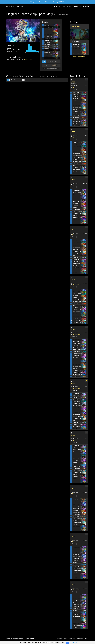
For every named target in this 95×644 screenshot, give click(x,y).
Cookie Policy (80, 639)
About (86, 639)
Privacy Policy (72, 639)
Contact (66, 639)
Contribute (57, 7)
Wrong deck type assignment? (79, 57)
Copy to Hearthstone (77, 87)
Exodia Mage (75, 26)
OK (68, 643)
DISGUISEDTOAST (28, 60)
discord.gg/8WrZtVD (58, 2)
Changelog (60, 639)
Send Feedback (67, 7)
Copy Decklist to (51, 65)
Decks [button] (86, 7)
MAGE (73, 82)
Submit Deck (77, 7)
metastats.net (31, 639)
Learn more (74, 643)
